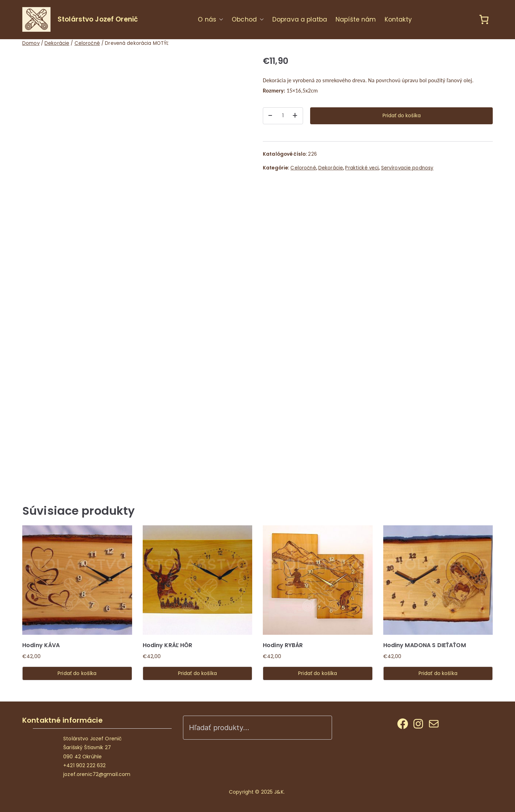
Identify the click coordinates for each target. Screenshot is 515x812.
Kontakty (398, 19)
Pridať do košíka (402, 115)
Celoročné (87, 43)
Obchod (248, 20)
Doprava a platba (300, 19)
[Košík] (483, 19)
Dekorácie (57, 43)
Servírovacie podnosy (407, 168)
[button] (220, 20)
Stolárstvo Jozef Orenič (98, 19)
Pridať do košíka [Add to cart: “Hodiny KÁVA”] (77, 673)
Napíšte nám (356, 19)
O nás (211, 20)
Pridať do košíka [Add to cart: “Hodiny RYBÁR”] (318, 673)
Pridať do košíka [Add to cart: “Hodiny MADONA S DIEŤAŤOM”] (438, 673)
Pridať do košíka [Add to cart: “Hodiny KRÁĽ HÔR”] (197, 673)
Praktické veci (362, 168)
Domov (31, 43)
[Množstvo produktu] (283, 116)
